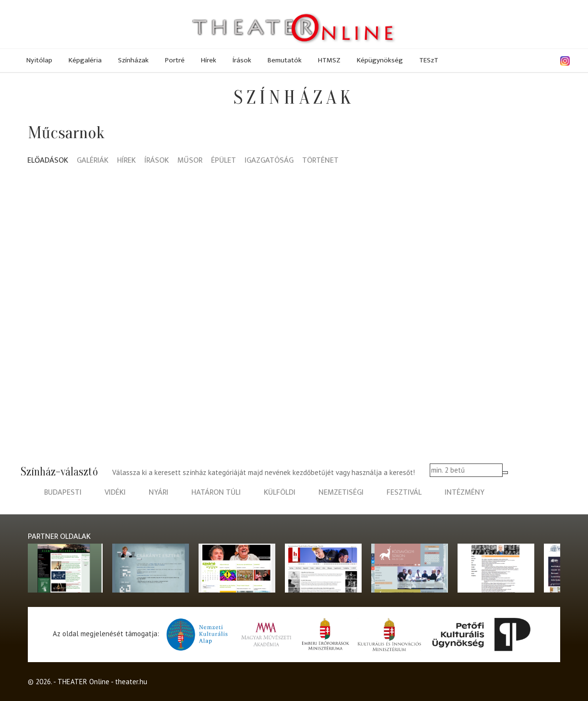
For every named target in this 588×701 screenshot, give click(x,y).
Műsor (190, 161)
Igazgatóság (269, 161)
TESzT (429, 60)
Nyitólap (39, 60)
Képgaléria (85, 60)
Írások (242, 60)
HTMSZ (329, 60)
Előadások (48, 161)
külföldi (280, 493)
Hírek (209, 60)
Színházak (133, 60)
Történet (320, 161)
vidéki (115, 493)
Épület (223, 161)
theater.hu (131, 682)
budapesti (63, 493)
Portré (175, 60)
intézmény (465, 493)
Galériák (93, 161)
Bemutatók (285, 60)
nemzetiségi (341, 493)
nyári (159, 493)
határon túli (216, 493)
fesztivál (404, 493)
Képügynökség (380, 60)
